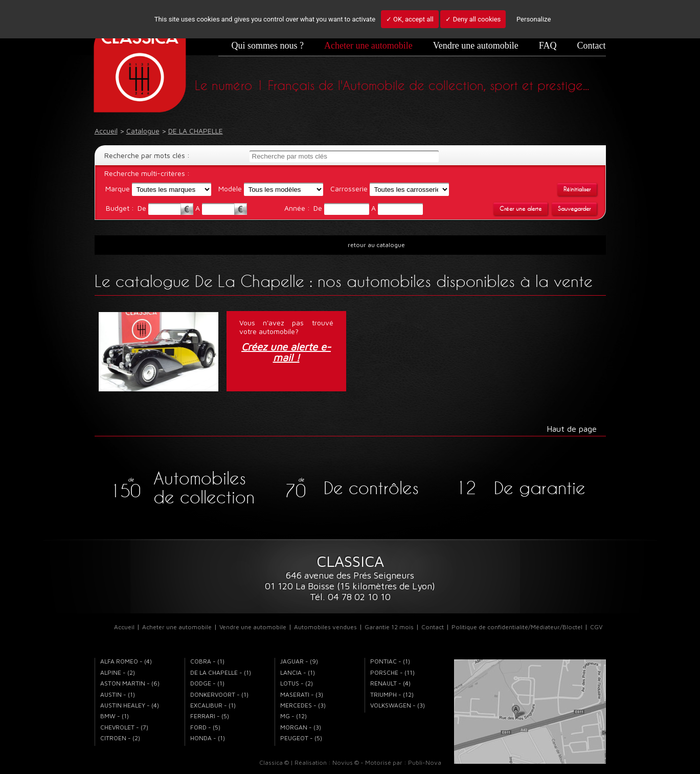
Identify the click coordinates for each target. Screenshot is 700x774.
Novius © (346, 762)
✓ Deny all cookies (473, 19)
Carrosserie (349, 189)
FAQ (548, 46)
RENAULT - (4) (390, 683)
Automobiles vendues (325, 627)
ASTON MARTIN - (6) (130, 683)
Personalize (534, 19)
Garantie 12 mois (389, 627)
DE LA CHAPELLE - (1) (221, 672)
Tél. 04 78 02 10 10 (350, 597)
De (143, 208)
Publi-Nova (425, 762)
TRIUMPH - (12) (392, 694)
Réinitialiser (577, 189)
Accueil (124, 627)
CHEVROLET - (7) (124, 727)
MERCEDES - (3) (303, 705)
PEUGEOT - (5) (301, 738)
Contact (592, 46)
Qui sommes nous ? (267, 46)
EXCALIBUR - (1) (213, 705)
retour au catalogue (376, 245)
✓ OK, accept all (410, 19)
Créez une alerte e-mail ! (286, 352)
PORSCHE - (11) (392, 672)
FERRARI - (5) (210, 716)
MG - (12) (293, 716)
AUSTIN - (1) (118, 694)
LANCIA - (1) (298, 672)
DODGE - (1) (207, 683)
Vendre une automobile (476, 46)
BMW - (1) (115, 716)
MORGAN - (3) (301, 727)
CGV (596, 627)
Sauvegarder (574, 209)
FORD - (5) (205, 727)
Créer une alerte (521, 209)
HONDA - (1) (208, 738)
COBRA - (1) (207, 661)
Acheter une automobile (368, 46)
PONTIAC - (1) (390, 661)
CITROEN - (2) (120, 738)
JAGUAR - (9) (299, 661)
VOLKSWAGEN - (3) (398, 705)
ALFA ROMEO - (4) (126, 661)
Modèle (230, 189)
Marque (118, 189)
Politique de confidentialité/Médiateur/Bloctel (517, 627)
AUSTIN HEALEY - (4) (130, 705)
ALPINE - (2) (118, 672)
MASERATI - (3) (302, 694)
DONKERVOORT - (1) (219, 694)
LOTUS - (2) (297, 683)
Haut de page (572, 429)
